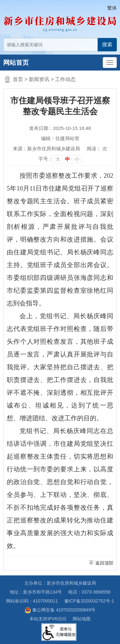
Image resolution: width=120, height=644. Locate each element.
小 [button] (77, 159)
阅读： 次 (97, 149)
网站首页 (16, 63)
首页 (18, 79)
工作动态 (65, 79)
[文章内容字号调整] (60, 159)
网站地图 (82, 619)
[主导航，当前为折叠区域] (110, 63)
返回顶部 (104, 563)
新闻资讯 (39, 79)
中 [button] (67, 159)
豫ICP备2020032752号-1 (89, 601)
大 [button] (58, 159)
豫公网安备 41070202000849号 (60, 610)
